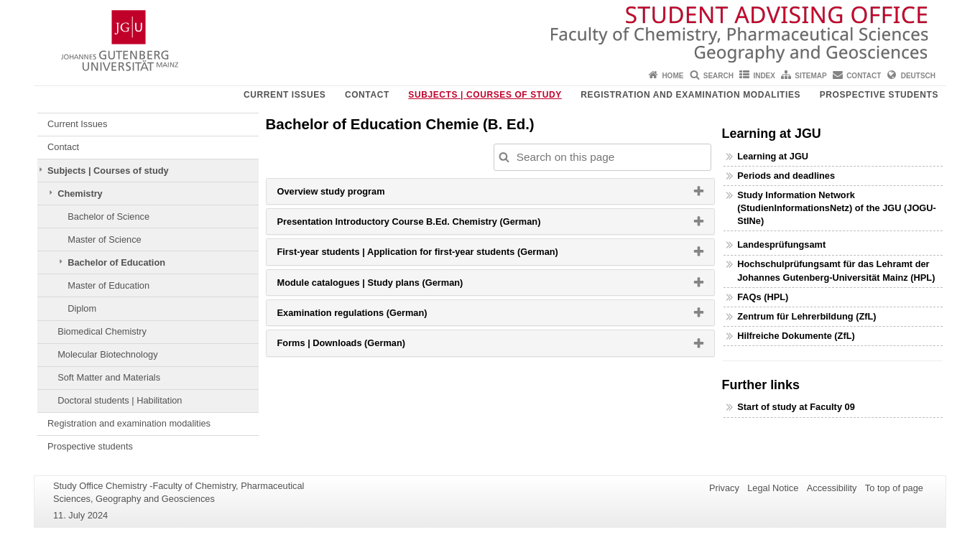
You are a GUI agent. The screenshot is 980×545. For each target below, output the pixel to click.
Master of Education (108, 285)
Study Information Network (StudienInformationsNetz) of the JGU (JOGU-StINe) (837, 208)
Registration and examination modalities (690, 95)
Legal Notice (773, 488)
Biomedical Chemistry (102, 331)
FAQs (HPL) (763, 297)
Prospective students (879, 95)
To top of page (894, 488)
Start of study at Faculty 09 (796, 407)
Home (672, 76)
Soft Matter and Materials (109, 377)
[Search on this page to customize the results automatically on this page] (602, 157)
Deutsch (918, 76)
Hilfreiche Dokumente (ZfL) (796, 336)
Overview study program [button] (349, 195)
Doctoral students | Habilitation (120, 400)
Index (764, 76)
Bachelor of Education (116, 262)
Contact (864, 76)
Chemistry (80, 194)
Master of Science (104, 239)
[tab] (490, 191)
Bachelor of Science (108, 216)
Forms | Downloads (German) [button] (360, 346)
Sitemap (810, 76)
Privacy (724, 488)
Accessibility (832, 488)
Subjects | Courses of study (485, 95)
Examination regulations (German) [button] (370, 316)
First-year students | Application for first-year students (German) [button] (436, 255)
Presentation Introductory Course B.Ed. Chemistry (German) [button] (427, 225)
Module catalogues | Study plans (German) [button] (388, 286)
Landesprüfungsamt (781, 244)
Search (718, 76)
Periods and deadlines (786, 176)
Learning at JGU (773, 156)
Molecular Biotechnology (107, 354)
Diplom (82, 308)
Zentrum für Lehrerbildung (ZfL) (806, 316)
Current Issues (285, 95)
